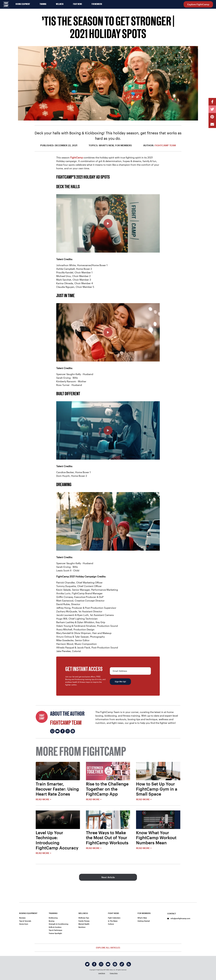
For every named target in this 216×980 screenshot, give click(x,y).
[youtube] (108, 964)
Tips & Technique (55, 930)
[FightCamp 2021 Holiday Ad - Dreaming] (108, 521)
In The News (113, 921)
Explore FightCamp (198, 4)
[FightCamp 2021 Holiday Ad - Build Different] (108, 430)
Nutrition (82, 927)
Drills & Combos (55, 927)
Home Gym (24, 924)
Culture (111, 924)
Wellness (60, 4)
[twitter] (87, 964)
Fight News (77, 4)
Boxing (52, 921)
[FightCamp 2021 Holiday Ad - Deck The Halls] (108, 223)
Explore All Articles (108, 948)
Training (43, 4)
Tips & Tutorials (25, 921)
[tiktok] (122, 964)
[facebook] (94, 964)
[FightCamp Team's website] (52, 731)
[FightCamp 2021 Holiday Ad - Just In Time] (108, 332)
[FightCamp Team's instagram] (68, 731)
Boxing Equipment (23, 4)
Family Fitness (84, 921)
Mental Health (84, 924)
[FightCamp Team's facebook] (63, 731)
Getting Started (144, 921)
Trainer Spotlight (55, 933)
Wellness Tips (84, 918)
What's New (142, 918)
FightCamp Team (165, 145)
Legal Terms (102, 973)
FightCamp (77, 157)
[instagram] (101, 964)
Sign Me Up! (120, 682)
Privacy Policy (114, 973)
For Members (97, 4)
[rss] (129, 964)
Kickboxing (53, 918)
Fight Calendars (114, 918)
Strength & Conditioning (58, 924)
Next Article (108, 877)
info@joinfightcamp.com (179, 918)
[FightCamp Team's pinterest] (73, 731)
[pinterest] (115, 964)
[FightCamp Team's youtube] (57, 731)
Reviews (22, 918)
